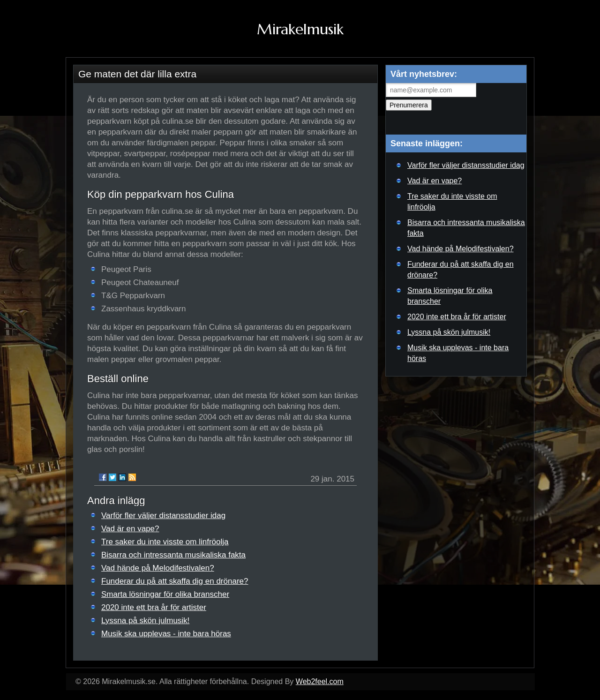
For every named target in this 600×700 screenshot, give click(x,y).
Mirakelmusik (300, 29)
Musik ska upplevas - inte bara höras (166, 634)
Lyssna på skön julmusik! (145, 621)
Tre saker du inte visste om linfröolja (165, 542)
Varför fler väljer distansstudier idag (163, 516)
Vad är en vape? (130, 529)
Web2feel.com (320, 681)
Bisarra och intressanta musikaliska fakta (173, 555)
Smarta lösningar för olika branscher (165, 594)
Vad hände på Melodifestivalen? (158, 568)
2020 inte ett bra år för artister (154, 607)
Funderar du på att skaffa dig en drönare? (175, 581)
